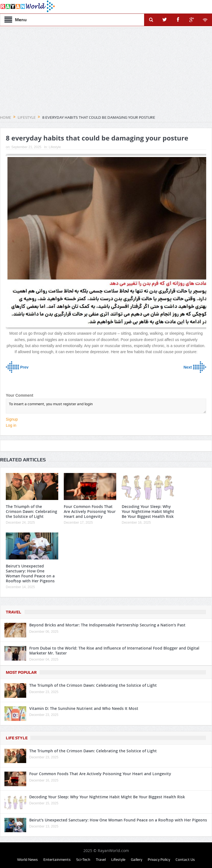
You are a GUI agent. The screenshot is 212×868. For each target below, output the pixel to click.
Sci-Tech (83, 859)
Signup (12, 419)
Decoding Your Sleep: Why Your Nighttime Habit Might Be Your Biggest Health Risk (148, 511)
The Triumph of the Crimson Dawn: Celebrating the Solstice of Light (31, 511)
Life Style (17, 738)
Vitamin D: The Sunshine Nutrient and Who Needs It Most (84, 708)
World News (27, 859)
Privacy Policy (159, 859)
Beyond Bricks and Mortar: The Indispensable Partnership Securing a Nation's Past (107, 625)
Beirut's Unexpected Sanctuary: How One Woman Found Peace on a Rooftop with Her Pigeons (30, 574)
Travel (14, 612)
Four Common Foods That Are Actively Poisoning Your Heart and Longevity (90, 511)
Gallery (137, 859)
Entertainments (57, 859)
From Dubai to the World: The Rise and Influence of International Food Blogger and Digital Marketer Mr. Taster (114, 651)
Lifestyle (55, 147)
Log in (11, 425)
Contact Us (185, 859)
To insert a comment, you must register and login (106, 406)
